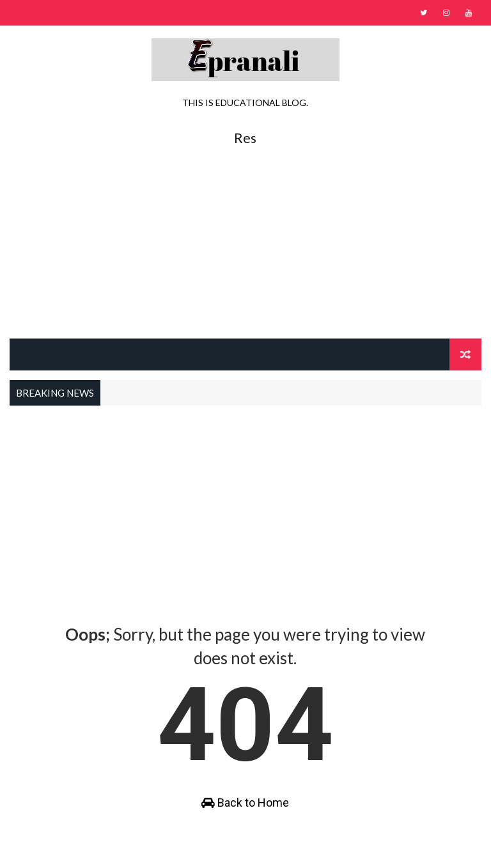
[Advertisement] (245, 236)
